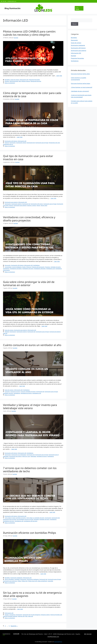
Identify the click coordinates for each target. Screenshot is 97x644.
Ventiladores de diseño (16, 269)
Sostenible (50, 581)
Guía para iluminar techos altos (80, 74)
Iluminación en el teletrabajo (19, 455)
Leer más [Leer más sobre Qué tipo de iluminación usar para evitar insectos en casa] (53, 198)
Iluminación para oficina (15, 456)
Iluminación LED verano (37, 204)
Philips (19, 581)
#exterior (7, 332)
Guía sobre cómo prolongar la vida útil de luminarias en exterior (29, 283)
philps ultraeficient (42, 581)
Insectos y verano (31, 205)
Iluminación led (31, 143)
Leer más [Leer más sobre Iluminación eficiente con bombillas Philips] (43, 574)
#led (20, 81)
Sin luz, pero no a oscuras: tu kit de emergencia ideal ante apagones (32, 594)
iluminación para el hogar (42, 143)
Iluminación (13, 143)
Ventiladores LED (51, 269)
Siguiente (14, 626)
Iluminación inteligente (16, 578)
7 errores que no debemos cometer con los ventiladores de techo (30, 470)
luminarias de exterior (55, 332)
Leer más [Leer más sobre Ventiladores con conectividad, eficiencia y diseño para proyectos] (57, 261)
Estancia (7, 143)
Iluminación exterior (17, 204)
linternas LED (21, 616)
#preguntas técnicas (36, 81)
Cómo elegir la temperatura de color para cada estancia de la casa (32, 95)
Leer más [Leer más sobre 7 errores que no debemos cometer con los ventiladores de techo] (52, 512)
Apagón (7, 615)
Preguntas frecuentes (34, 80)
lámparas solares (45, 615)
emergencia (12, 615)
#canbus (7, 81)
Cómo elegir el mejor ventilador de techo (15, 518)
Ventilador (36, 519)
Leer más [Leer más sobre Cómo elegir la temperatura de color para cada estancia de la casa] (20, 137)
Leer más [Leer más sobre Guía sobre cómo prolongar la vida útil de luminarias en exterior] (44, 326)
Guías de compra (15, 80)
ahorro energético (9, 579)
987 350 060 (4, 1)
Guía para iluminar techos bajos (81, 83)
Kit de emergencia (36, 615)
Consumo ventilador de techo (28, 392)
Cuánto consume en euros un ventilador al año (32, 345)
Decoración (8, 265)
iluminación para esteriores (10, 581)
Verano (38, 205)
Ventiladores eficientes (40, 269)
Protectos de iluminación (38, 267)
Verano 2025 (44, 205)
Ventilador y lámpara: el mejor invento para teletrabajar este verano (30, 407)
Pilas (26, 616)
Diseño (24, 267)
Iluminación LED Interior (11, 141)
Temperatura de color (54, 143)
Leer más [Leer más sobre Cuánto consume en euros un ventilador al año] (22, 386)
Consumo (7, 392)
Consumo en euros (15, 392)
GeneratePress (58, 642)
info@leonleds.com (12, 1)
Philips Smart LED (33, 581)
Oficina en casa (26, 456)
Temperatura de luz (8, 144)
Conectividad (8, 267)
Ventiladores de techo (28, 269)
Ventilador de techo (56, 267)
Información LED (24, 80)
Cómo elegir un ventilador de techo (35, 518)
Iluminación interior (21, 143)
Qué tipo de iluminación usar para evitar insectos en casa (28, 158)
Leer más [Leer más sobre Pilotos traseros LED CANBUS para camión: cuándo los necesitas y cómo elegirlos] (59, 76)
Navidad (73, 56)
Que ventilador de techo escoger (25, 519)
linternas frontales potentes (10, 616)
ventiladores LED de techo (31, 521)
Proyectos (48, 267)
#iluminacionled (14, 81)
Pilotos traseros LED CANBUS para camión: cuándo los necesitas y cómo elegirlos (29, 33)
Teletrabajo (33, 456)
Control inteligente (17, 267)
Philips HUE (25, 581)
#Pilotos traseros (26, 81)
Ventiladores (36, 265)
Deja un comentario (10, 83)
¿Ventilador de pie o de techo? (80, 91)
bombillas (17, 579)
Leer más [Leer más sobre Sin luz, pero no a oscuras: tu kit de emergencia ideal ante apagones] (20, 609)
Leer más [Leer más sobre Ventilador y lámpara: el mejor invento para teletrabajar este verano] (14, 449)
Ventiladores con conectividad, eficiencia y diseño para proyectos (29, 219)
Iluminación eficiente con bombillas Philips (30, 533)
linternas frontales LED (56, 615)
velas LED (31, 616)
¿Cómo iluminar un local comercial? (82, 87)
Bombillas (7, 80)
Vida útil (5, 333)
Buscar (75, 24)
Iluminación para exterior (11, 202)
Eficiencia (29, 267)
